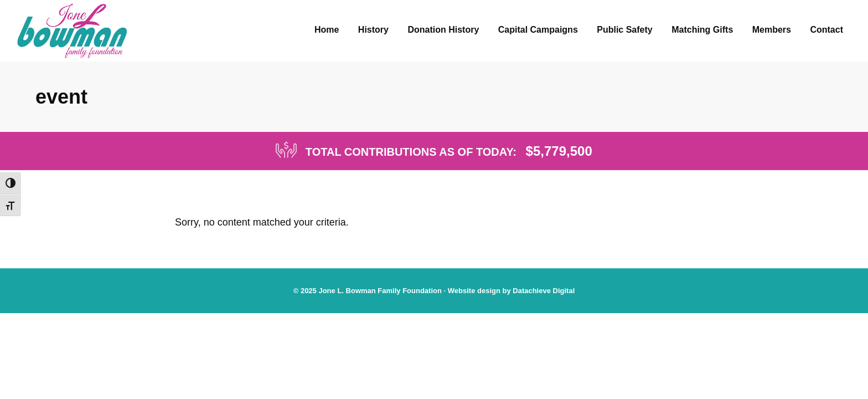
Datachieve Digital (544, 291)
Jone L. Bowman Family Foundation (380, 291)
